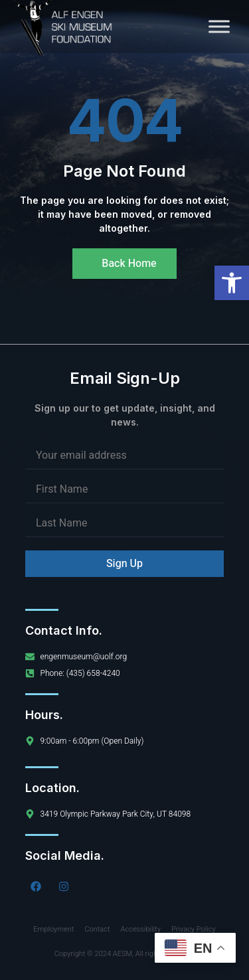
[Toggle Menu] (219, 26)
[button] (232, 283)
